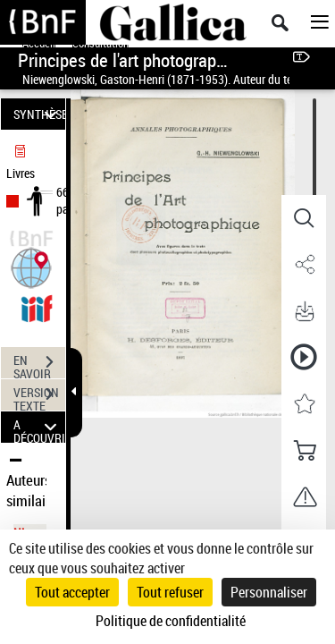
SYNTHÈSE (39, 114)
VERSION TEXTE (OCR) (39, 396)
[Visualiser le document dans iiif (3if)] (37, 306)
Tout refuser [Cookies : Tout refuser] (170, 592)
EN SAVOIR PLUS (39, 364)
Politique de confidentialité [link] (171, 621)
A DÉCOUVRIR (39, 427)
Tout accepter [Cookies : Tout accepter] (72, 592)
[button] (31, 266)
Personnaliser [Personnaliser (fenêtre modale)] (269, 592)
